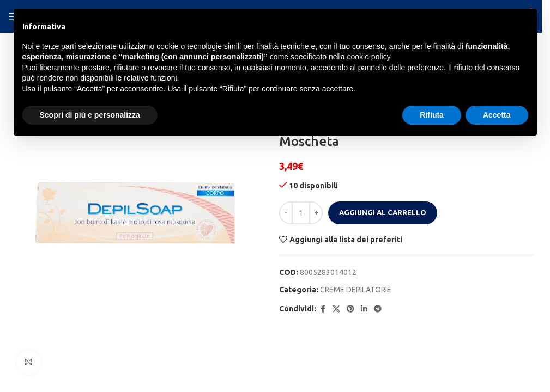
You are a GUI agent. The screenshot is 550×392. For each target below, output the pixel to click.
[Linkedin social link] (364, 309)
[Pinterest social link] (350, 309)
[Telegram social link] (378, 309)
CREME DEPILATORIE (356, 290)
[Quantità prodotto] (301, 213)
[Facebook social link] (323, 309)
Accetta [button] (497, 115)
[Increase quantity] (316, 213)
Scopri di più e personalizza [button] (90, 115)
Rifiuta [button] (432, 115)
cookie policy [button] (368, 57)
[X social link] (336, 309)
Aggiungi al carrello (383, 212)
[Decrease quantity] (286, 213)
